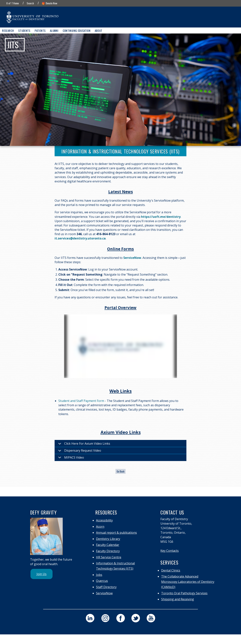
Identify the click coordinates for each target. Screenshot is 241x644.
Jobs (99, 575)
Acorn (100, 527)
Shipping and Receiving (178, 599)
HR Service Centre (109, 557)
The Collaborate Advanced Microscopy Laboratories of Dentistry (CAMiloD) (188, 582)
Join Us (42, 574)
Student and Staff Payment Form (81, 401)
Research (8, 30)
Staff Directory (106, 587)
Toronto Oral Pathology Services (184, 593)
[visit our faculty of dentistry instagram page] (105, 618)
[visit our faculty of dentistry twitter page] (136, 618)
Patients (40, 30)
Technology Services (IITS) (115, 569)
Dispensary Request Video (79, 451)
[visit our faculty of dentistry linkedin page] (90, 618)
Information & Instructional (115, 563)
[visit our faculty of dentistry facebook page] (121, 618)
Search (30, 3)
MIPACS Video (70, 458)
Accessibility (104, 520)
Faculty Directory (108, 551)
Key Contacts (170, 551)
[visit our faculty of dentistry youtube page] (151, 618)
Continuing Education (77, 30)
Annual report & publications (116, 533)
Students (24, 30)
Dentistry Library (108, 539)
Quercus (102, 581)
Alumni (54, 30)
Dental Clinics (171, 570)
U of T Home (13, 3)
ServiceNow (104, 593)
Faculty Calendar (108, 545)
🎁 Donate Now (50, 3)
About (99, 30)
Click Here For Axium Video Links (84, 444)
